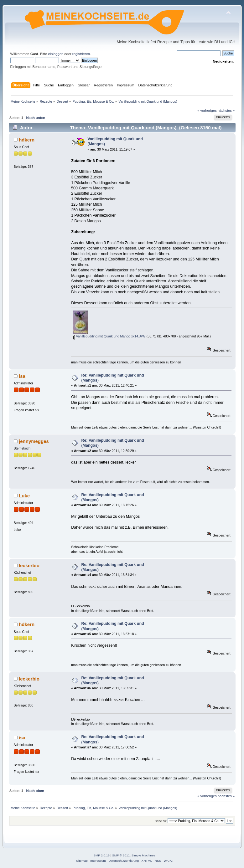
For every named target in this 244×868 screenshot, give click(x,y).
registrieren (81, 54)
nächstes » (226, 110)
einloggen (56, 54)
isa (22, 376)
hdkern (27, 140)
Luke (24, 496)
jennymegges (34, 441)
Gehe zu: (161, 821)
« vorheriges (207, 110)
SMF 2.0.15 (101, 855)
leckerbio (29, 565)
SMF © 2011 (121, 855)
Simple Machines (143, 855)
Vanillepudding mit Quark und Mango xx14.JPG (109, 336)
